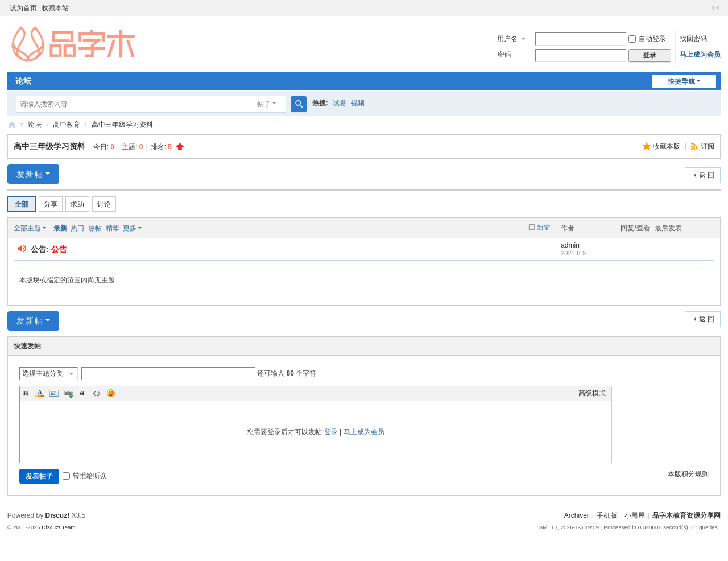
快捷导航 (681, 81)
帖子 (264, 104)
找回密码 (693, 39)
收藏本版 (667, 146)
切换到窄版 (715, 8)
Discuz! (58, 515)
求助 (77, 204)
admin (570, 245)
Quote (82, 393)
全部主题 (27, 228)
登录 (331, 432)
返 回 (707, 175)
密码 (504, 55)
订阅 (708, 146)
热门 (77, 228)
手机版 (607, 515)
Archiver (577, 515)
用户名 (507, 39)
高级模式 (592, 393)
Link (68, 393)
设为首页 (23, 8)
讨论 (104, 204)
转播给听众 (85, 476)
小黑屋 (635, 515)
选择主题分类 (43, 373)
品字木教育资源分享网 (12, 125)
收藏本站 (55, 8)
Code (97, 393)
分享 (51, 204)
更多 (130, 228)
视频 (358, 103)
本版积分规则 (688, 474)
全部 (22, 204)
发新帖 (30, 174)
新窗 (544, 228)
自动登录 (647, 39)
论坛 (23, 81)
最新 (60, 228)
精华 (113, 228)
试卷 (340, 103)
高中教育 (67, 125)
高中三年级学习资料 (122, 125)
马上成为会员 (700, 55)
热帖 (95, 228)
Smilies (111, 393)
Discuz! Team (59, 527)
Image (54, 393)
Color (40, 393)
